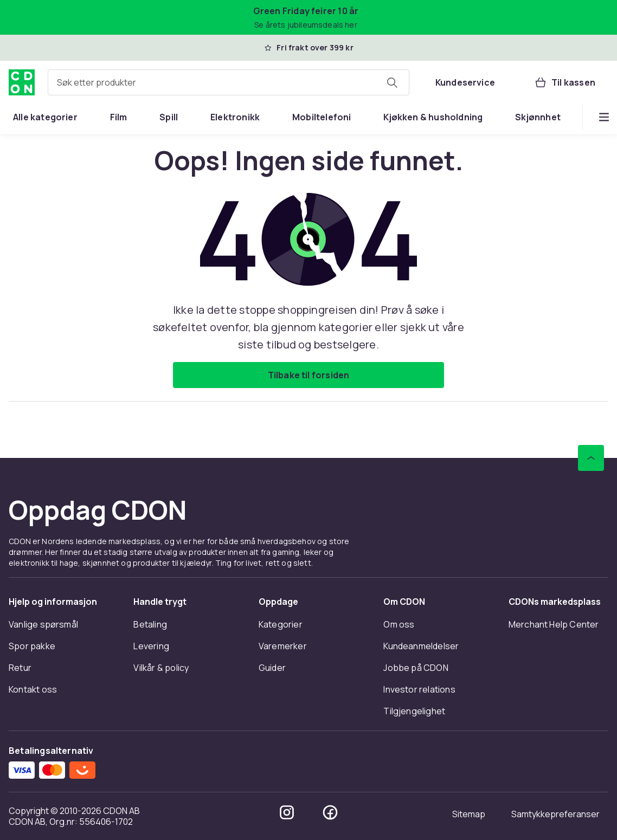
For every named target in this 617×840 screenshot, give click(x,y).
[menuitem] (45, 117)
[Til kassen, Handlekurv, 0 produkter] (565, 82)
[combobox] (229, 82)
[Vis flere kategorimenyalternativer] (604, 117)
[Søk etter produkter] (392, 82)
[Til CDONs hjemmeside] (22, 82)
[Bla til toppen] (591, 458)
